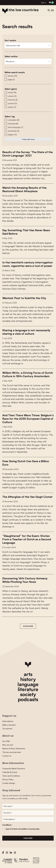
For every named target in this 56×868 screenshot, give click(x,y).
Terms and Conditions (11, 776)
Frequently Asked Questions (14, 769)
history (28, 679)
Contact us (7, 756)
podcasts (28, 699)
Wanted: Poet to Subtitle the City (24, 298)
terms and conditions (21, 829)
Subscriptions (8, 721)
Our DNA (6, 741)
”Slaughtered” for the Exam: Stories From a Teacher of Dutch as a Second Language (27, 539)
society (28, 694)
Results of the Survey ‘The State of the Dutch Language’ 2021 (28, 154)
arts (28, 674)
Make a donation (9, 725)
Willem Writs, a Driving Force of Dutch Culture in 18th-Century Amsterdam (28, 374)
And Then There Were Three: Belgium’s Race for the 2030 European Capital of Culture (28, 419)
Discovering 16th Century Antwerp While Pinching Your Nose (25, 580)
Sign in (44, 3)
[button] (28, 76)
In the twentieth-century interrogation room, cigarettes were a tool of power (27, 264)
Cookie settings (9, 783)
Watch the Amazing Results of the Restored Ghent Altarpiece (24, 189)
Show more (28, 626)
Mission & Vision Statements (14, 749)
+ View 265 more (28, 139)
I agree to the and (22, 829)
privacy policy (35, 829)
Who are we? (8, 745)
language (28, 684)
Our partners (7, 729)
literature (28, 689)
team (12, 752)
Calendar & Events (10, 772)
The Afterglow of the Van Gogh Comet (27, 497)
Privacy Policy (8, 779)
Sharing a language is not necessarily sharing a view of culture (26, 332)
